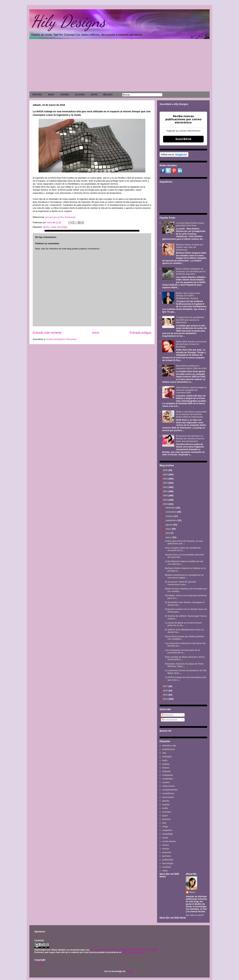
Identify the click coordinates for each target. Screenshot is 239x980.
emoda (166, 805)
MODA (51, 95)
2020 (166, 495)
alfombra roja (169, 746)
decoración (168, 797)
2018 (166, 504)
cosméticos (168, 793)
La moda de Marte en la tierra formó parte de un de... (183, 624)
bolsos (166, 768)
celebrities (168, 779)
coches (166, 782)
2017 (166, 686)
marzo (169, 537)
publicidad (168, 860)
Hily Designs (68, 21)
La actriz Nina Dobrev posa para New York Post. (190, 224)
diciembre (171, 508)
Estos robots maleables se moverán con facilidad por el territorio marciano (191, 271)
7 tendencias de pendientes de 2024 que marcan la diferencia (190, 320)
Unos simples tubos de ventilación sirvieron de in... (183, 549)
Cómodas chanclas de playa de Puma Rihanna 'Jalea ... (184, 665)
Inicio (96, 333)
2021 (166, 491)
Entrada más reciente (47, 333)
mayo (169, 529)
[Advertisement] (120, 66)
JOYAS (94, 95)
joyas (165, 816)
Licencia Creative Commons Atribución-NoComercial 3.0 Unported (124, 950)
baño (165, 760)
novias (166, 849)
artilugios (167, 757)
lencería (166, 819)
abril (168, 533)
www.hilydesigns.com (133, 952)
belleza (166, 764)
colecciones (168, 786)
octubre (170, 516)
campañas (168, 775)
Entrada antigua (141, 333)
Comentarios (169, 720)
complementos (170, 790)
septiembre (172, 520)
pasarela (167, 852)
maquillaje (168, 834)
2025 (166, 475)
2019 (166, 500)
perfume (166, 856)
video (165, 871)
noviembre (171, 512)
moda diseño (169, 841)
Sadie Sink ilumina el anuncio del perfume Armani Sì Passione (191, 344)
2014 (166, 699)
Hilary (192, 892)
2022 (166, 487)
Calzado (166, 771)
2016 (166, 691)
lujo (164, 823)
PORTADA (37, 95)
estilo (165, 808)
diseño (46, 227)
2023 (166, 483)
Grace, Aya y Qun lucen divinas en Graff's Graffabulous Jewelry (188, 296)
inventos (167, 812)
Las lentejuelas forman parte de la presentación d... (182, 651)
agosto (169, 525)
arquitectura (168, 749)
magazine (167, 830)
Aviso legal (39, 964)
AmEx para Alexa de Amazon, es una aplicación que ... (184, 542)
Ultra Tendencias (68, 217)
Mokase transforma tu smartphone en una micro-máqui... (184, 576)
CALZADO (80, 95)
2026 (166, 470)
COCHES (65, 95)
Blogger (130, 971)
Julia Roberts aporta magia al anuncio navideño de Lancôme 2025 (191, 390)
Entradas (167, 715)
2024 (166, 479)
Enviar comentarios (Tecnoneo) (61, 339)
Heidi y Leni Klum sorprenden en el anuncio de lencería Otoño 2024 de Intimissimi (191, 414)
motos (165, 845)
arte (164, 753)
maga (165, 826)
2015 (166, 695)
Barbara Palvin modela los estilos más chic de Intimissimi (190, 247)
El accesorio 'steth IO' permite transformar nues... (180, 583)
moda (53, 227)
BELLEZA (108, 95)
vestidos (167, 867)
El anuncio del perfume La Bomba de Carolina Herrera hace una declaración (190, 438)
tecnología (62, 227)
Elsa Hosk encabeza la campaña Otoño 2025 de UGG (191, 367)
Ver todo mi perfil (195, 915)
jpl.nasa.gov (51, 217)
